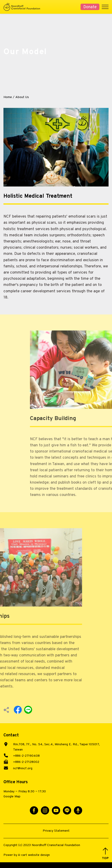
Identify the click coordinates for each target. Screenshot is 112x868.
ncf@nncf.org (23, 768)
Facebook (18, 710)
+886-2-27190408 (26, 756)
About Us (22, 97)
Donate (90, 7)
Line (28, 710)
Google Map (12, 797)
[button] (105, 854)
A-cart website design (34, 855)
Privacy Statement (56, 831)
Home (8, 97)
